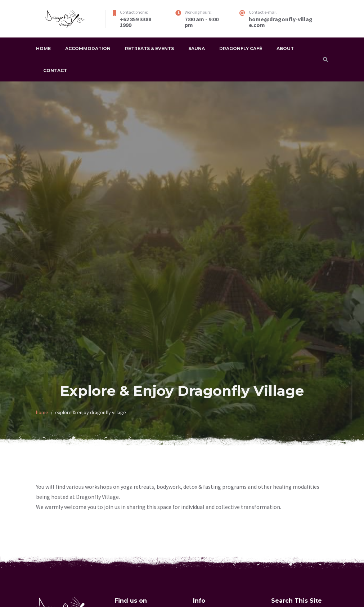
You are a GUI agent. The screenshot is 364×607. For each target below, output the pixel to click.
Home (43, 48)
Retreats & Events (149, 48)
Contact (55, 70)
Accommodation (88, 48)
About (285, 48)
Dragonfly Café (241, 48)
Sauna (197, 48)
